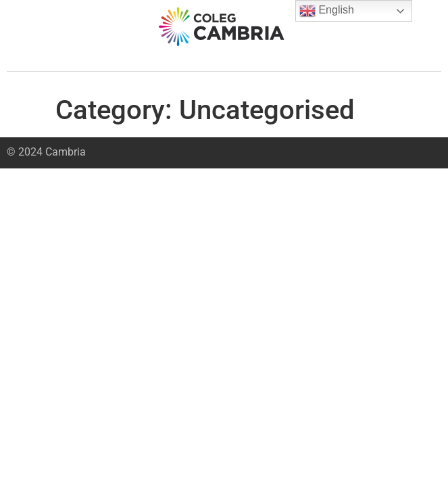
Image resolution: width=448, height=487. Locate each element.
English (327, 11)
